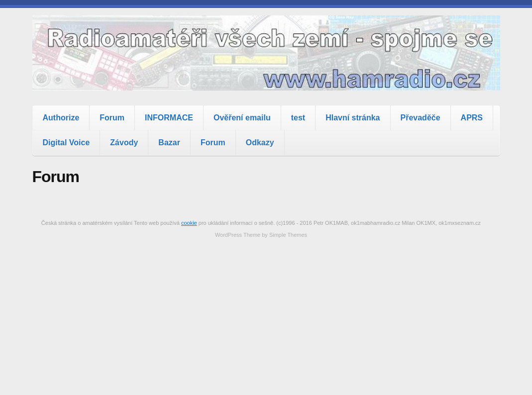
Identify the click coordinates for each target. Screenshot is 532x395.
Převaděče (421, 118)
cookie (189, 223)
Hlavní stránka (353, 118)
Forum (112, 118)
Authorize (61, 118)
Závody (124, 143)
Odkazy (260, 143)
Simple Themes (288, 235)
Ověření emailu (242, 118)
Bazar (169, 143)
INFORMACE (169, 118)
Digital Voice (66, 143)
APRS (472, 118)
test (298, 118)
